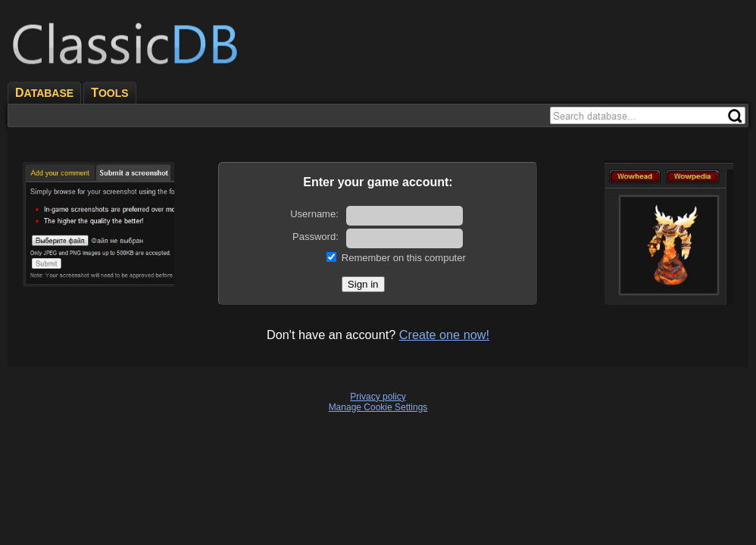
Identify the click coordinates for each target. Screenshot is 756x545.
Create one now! (444, 335)
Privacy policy (378, 397)
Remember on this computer (404, 258)
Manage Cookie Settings (378, 407)
